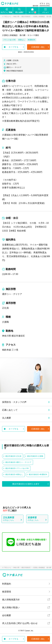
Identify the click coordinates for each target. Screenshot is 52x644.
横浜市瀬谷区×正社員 (13, 456)
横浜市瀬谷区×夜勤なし (14, 474)
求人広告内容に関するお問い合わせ (20, 623)
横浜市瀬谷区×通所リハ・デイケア (18, 462)
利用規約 (7, 584)
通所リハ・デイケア (12, 294)
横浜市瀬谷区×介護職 (35, 456)
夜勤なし (22, 40)
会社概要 (7, 615)
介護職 (5, 322)
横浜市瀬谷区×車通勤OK (38, 474)
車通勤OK (31, 40)
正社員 (5, 308)
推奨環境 (7, 592)
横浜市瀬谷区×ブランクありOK (17, 468)
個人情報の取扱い (11, 607)
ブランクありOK (9, 40)
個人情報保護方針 (11, 600)
